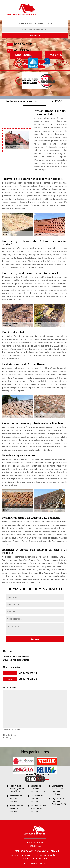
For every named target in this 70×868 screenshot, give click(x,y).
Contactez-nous (35, 864)
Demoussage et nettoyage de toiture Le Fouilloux (59, 790)
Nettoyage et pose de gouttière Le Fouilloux (17, 789)
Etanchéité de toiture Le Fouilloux (37, 799)
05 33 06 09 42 (23, 44)
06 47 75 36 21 (23, 50)
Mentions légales (35, 858)
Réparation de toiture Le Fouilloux (16, 799)
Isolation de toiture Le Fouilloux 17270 (38, 789)
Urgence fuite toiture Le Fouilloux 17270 (59, 801)
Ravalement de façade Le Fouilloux (16, 808)
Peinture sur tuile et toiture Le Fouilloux (38, 808)
